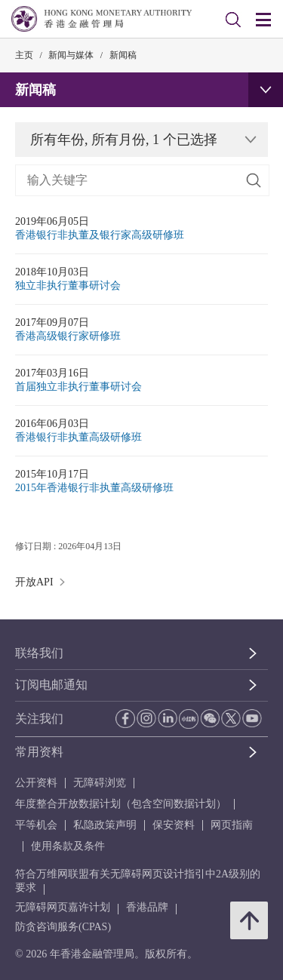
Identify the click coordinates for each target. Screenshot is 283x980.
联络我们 (39, 653)
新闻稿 (123, 55)
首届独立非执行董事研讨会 (78, 387)
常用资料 (39, 752)
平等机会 (36, 825)
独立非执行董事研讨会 (68, 286)
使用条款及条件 (68, 846)
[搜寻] (254, 180)
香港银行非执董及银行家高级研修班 (100, 235)
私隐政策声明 (105, 825)
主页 (24, 55)
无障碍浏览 (100, 783)
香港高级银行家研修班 (68, 336)
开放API (43, 582)
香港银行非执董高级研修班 (78, 437)
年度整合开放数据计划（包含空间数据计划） (121, 804)
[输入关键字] (142, 180)
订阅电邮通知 (51, 685)
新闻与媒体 (71, 55)
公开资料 (36, 783)
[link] (233, 20)
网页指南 (232, 825)
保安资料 (174, 825)
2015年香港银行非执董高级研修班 (94, 488)
